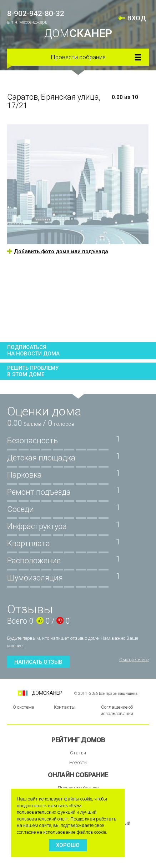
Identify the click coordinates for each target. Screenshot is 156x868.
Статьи (78, 753)
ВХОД (137, 18)
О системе (23, 707)
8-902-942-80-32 (36, 14)
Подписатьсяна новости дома (33, 350)
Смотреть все (134, 660)
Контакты (65, 707)
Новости (78, 762)
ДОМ (78, 33)
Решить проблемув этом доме (33, 371)
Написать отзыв (38, 662)
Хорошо (68, 845)
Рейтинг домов (78, 740)
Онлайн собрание (78, 775)
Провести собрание (78, 57)
